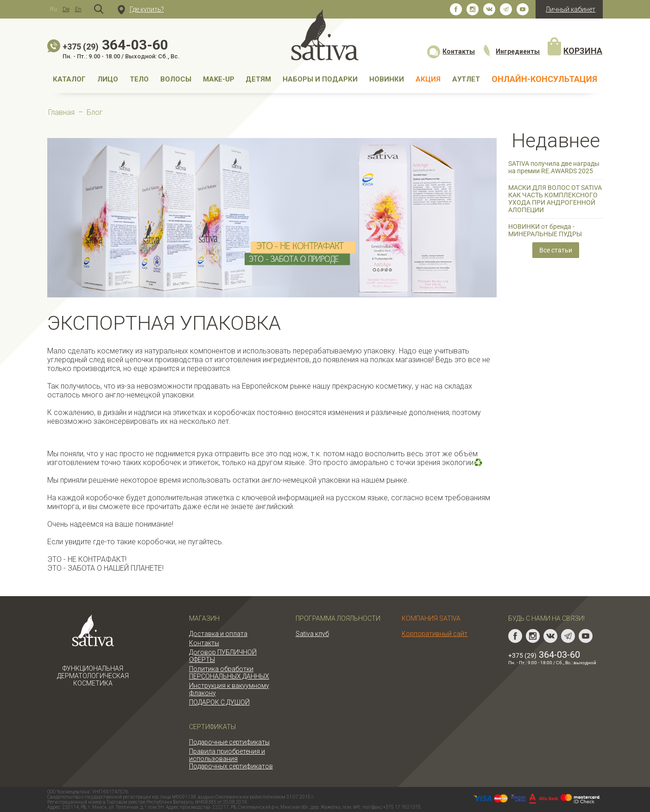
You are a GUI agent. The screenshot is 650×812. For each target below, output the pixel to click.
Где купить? (141, 9)
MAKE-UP (219, 79)
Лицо (108, 79)
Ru (54, 9)
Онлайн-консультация (544, 79)
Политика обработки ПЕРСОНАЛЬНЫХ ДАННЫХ (229, 673)
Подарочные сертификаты (229, 742)
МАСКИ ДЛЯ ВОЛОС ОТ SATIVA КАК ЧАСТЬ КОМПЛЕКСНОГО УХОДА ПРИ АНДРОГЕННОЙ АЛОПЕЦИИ (555, 199)
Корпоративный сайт (435, 634)
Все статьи (556, 250)
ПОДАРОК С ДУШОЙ (219, 702)
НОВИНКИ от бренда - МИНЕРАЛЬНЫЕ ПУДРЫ (545, 230)
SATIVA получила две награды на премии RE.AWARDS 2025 (554, 167)
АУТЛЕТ (466, 79)
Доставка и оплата (218, 634)
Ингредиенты (511, 51)
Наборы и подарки (320, 79)
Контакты (451, 51)
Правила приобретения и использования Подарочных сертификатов (231, 759)
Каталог (69, 79)
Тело (139, 79)
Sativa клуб (312, 634)
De (66, 9)
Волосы (176, 79)
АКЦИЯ (428, 79)
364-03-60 (115, 45)
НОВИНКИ (387, 79)
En (78, 9)
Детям (258, 79)
